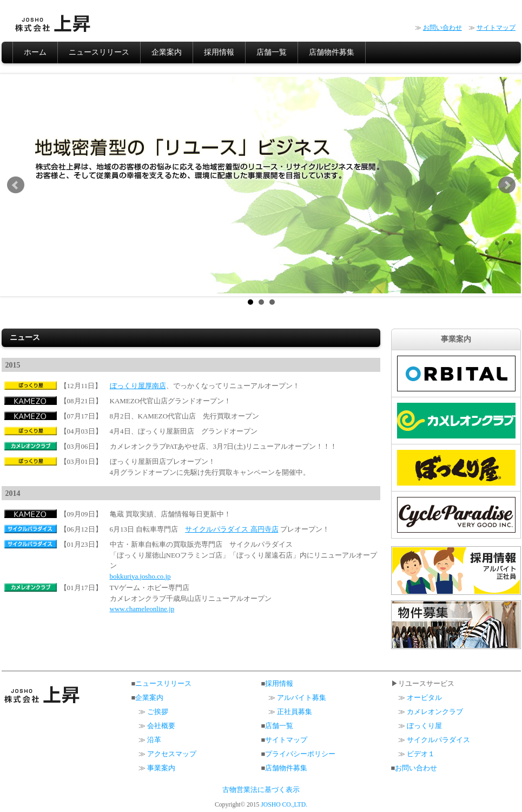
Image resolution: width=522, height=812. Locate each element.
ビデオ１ (421, 754)
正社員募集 (295, 712)
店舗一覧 (272, 52)
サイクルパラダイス (438, 740)
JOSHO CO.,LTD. (284, 805)
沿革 (154, 740)
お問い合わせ (442, 28)
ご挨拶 (158, 712)
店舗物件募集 (332, 52)
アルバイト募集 (302, 698)
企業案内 (167, 52)
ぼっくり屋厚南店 (138, 386)
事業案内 (161, 768)
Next (507, 185)
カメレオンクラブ (435, 712)
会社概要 (161, 726)
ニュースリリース (99, 52)
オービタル (424, 698)
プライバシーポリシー (300, 754)
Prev (16, 185)
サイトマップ (496, 28)
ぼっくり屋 (424, 726)
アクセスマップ (172, 754)
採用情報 (219, 52)
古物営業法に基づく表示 (261, 790)
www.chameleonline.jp (142, 609)
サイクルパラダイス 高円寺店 (232, 529)
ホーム (35, 52)
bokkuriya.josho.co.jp (140, 576)
